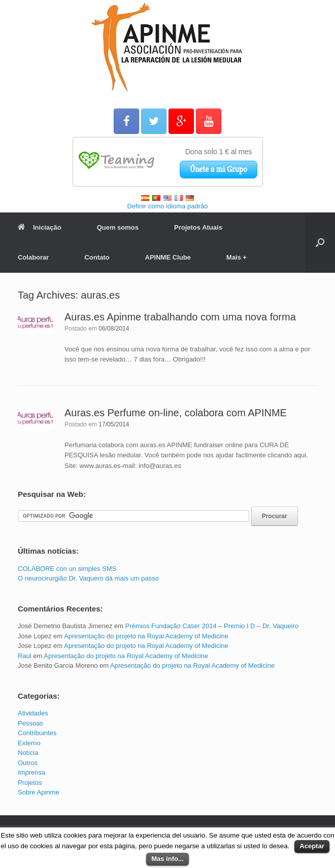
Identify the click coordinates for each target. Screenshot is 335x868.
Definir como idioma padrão (168, 206)
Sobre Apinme (39, 792)
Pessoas (30, 723)
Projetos (30, 783)
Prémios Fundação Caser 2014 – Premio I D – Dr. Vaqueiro (212, 626)
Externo (29, 743)
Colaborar (33, 257)
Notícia (28, 753)
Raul (25, 656)
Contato (97, 257)
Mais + (237, 257)
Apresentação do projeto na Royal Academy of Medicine (146, 636)
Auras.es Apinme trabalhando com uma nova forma (180, 317)
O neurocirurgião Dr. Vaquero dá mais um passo (88, 578)
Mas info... (167, 859)
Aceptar (312, 846)
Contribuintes (37, 733)
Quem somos (118, 227)
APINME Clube (168, 257)
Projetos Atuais (198, 227)
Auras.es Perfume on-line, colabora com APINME (176, 413)
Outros (28, 763)
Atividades (33, 713)
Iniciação (40, 227)
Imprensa (31, 772)
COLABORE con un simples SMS (67, 569)
